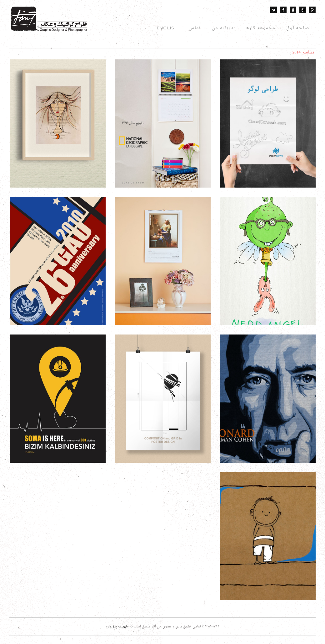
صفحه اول (298, 28)
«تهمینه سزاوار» (117, 627)
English (167, 28)
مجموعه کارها (260, 28)
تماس (195, 28)
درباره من (223, 28)
